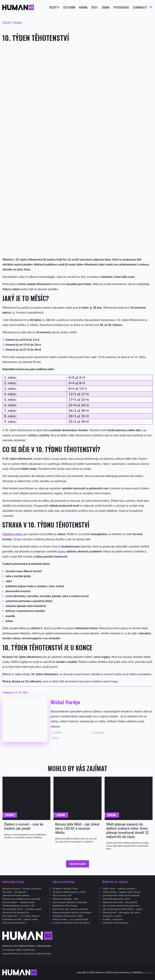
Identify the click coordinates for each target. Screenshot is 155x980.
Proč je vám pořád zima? (14, 923)
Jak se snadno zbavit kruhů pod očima (121, 906)
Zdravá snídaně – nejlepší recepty (18, 902)
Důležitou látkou (13, 534)
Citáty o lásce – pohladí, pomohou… (120, 888)
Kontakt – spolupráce (113, 919)
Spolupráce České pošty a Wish (68, 916)
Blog (55, 738)
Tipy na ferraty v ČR (62, 895)
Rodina (83, 7)
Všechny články (78, 864)
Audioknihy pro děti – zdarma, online (20, 919)
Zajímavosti (140, 7)
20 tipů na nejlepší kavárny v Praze (69, 892)
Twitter (56, 733)
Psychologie (121, 7)
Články (6, 22)
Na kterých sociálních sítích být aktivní (71, 923)
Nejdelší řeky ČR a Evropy (65, 906)
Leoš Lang (148, 972)
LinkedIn (97, 733)
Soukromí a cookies (112, 916)
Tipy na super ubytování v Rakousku (70, 902)
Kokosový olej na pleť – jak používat (120, 902)
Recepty (54, 7)
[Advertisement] (77, 76)
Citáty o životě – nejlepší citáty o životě (121, 892)
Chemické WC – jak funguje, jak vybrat (121, 912)
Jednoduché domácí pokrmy (16, 895)
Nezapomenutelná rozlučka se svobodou (72, 912)
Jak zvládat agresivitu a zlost (116, 899)
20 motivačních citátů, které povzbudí (121, 895)
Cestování (69, 7)
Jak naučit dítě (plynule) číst (16, 912)
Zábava (106, 7)
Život (95, 7)
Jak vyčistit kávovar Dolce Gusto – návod (122, 909)
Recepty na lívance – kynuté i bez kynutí (22, 888)
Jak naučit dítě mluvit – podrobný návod (22, 909)
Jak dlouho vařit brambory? (116, 923)
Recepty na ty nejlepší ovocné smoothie (21, 899)
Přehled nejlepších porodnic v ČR (18, 906)
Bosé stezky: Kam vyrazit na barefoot (70, 909)
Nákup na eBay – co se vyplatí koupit (70, 919)
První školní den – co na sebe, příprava (21, 916)
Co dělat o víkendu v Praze (65, 888)
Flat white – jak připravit (14, 892)
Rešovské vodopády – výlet (66, 899)
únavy (61, 551)
